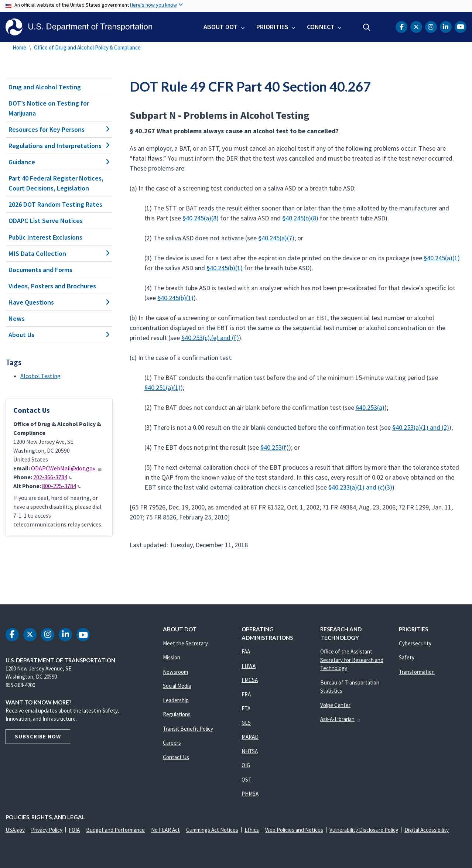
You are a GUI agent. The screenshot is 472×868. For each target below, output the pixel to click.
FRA (246, 694)
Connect (321, 27)
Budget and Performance (115, 830)
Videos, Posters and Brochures (52, 286)
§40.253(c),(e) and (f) (210, 338)
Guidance (59, 162)
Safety (407, 657)
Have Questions (59, 302)
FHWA (249, 666)
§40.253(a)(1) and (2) (421, 427)
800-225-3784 (61, 486)
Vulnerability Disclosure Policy (364, 830)
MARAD (250, 737)
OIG (246, 765)
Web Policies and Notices (294, 830)
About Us (59, 335)
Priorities (272, 27)
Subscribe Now (38, 736)
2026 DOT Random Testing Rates (55, 204)
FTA (246, 708)
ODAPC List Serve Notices (46, 221)
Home (19, 47)
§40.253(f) (275, 447)
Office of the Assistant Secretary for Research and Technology (352, 660)
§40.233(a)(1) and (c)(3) (360, 487)
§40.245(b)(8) (300, 218)
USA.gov (15, 830)
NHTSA (250, 751)
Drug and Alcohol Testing (45, 87)
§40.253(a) (370, 407)
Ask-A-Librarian (341, 719)
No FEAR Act (165, 830)
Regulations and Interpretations (59, 146)
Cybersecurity (415, 643)
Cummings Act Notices (212, 830)
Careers (172, 743)
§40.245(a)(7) (276, 238)
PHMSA (250, 794)
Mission (172, 657)
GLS (246, 723)
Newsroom (175, 672)
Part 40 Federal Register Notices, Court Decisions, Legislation (56, 183)
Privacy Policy (47, 830)
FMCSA (250, 680)
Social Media (177, 686)
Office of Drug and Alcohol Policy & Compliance (87, 47)
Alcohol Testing (40, 376)
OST (247, 780)
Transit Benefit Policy (188, 729)
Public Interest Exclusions (45, 237)
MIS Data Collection (59, 253)
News (17, 318)
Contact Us (176, 757)
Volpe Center (335, 705)
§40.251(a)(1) (163, 387)
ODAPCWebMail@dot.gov (66, 468)
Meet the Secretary (185, 643)
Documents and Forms (40, 270)
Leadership (176, 700)
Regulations (177, 714)
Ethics (252, 830)
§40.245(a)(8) (201, 218)
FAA (246, 651)
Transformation (417, 672)
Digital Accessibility (427, 830)
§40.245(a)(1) (442, 258)
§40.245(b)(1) (225, 268)
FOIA (74, 830)
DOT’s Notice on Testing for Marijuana (49, 108)
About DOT (221, 27)
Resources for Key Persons (59, 129)
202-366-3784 (52, 477)
